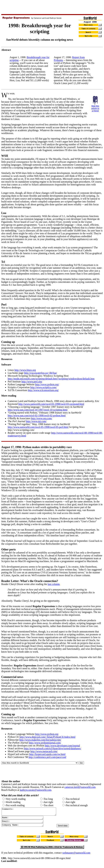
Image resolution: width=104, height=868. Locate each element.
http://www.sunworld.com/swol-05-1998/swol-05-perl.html (38, 427)
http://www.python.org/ (47, 384)
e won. (12, 93)
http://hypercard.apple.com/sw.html (47, 754)
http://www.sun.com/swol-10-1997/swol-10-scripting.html (38, 410)
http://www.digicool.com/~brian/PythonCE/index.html (47, 737)
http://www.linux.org (25, 370)
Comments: (32, 812)
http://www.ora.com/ (42, 418)
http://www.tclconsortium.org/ (43, 390)
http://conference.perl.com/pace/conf (47, 757)
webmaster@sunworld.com (76, 856)
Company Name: (25, 828)
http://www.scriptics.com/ (43, 387)
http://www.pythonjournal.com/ (45, 743)
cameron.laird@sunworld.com (80, 787)
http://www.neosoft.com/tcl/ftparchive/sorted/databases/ (52, 748)
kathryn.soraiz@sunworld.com (36, 790)
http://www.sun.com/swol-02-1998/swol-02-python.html (37, 416)
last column (54, 584)
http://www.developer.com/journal (62, 746)
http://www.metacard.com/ (44, 751)
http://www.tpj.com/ (36, 421)
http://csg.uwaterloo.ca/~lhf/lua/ (41, 373)
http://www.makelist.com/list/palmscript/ (40, 740)
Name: (25, 819)
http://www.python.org (47, 734)
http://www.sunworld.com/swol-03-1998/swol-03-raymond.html (51, 404)
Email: (25, 823)
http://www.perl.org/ (32, 382)
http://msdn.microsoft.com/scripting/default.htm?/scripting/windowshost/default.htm (51, 379)
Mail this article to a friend (95, 108)
